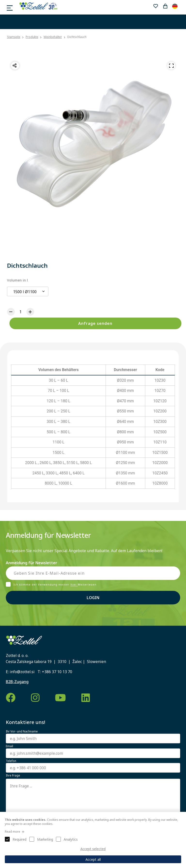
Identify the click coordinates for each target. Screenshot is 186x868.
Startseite (14, 37)
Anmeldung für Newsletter (31, 563)
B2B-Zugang (17, 682)
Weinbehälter (53, 37)
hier (74, 585)
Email (9, 746)
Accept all (93, 859)
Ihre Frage (13, 776)
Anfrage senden (95, 323)
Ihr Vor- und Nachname (22, 731)
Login (93, 598)
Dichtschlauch (77, 37)
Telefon (11, 761)
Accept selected (93, 849)
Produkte (32, 37)
